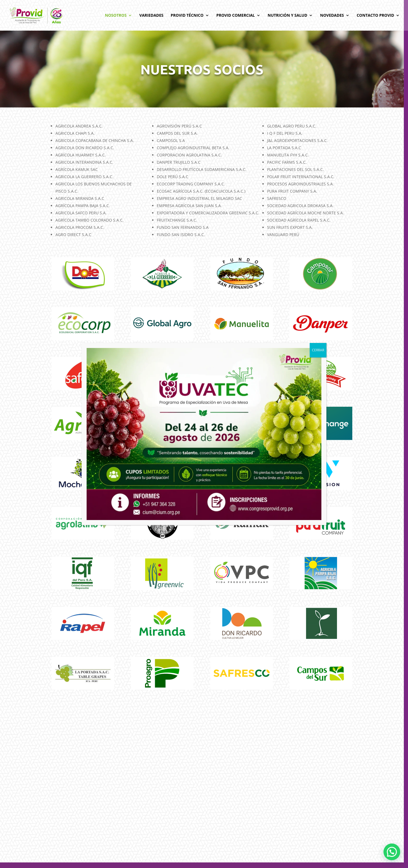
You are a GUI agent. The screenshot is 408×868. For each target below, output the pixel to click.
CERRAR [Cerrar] (318, 350)
